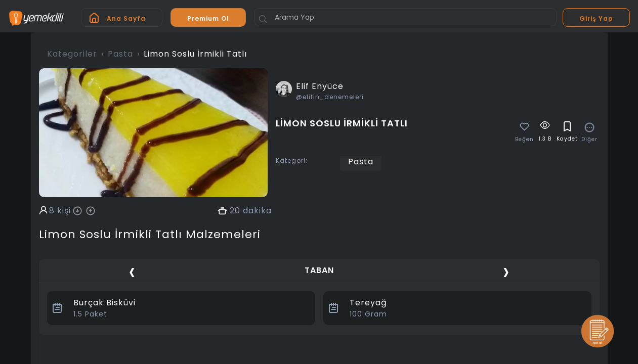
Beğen (524, 140)
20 (235, 211)
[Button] (263, 19)
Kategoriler (72, 54)
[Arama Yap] (405, 17)
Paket (90, 314)
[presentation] (132, 272)
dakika (257, 211)
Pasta (120, 54)
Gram (368, 314)
